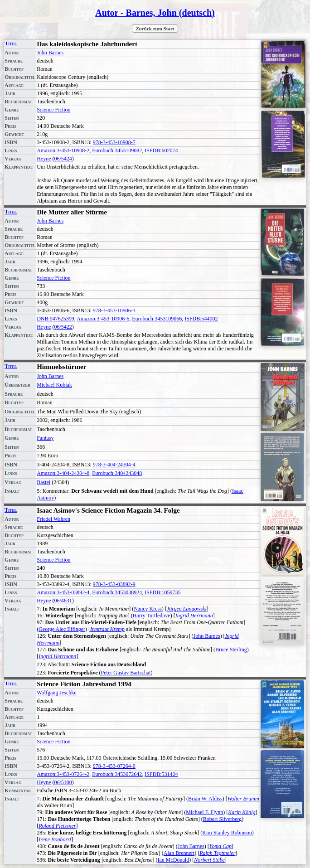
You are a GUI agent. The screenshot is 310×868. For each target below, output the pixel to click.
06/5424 (63, 159)
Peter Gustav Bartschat (126, 673)
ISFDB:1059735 (162, 592)
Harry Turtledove (152, 616)
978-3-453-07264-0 (114, 766)
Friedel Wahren (53, 519)
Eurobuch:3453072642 (117, 774)
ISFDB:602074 (161, 150)
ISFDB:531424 (161, 774)
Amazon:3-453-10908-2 (63, 150)
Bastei (44, 482)
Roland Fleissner (57, 826)
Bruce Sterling (231, 650)
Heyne (44, 159)
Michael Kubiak (54, 385)
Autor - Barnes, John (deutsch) (155, 13)
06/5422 (63, 327)
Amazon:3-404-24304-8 (63, 473)
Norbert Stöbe (209, 860)
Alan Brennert (179, 853)
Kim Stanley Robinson (227, 833)
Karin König (242, 812)
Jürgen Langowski (187, 609)
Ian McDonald (174, 860)
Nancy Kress (148, 609)
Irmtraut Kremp (107, 629)
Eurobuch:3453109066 (157, 319)
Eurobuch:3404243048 (117, 473)
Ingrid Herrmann (194, 616)
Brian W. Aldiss (205, 799)
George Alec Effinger (62, 629)
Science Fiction (53, 110)
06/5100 (63, 782)
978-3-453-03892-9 (114, 584)
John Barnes (50, 53)
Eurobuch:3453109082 (117, 150)
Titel (11, 44)
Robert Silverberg (222, 819)
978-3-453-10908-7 (114, 142)
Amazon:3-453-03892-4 (63, 592)
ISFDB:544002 (201, 319)
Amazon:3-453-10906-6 (103, 319)
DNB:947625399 (56, 319)
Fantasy (45, 438)
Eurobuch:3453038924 (117, 592)
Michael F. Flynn (204, 812)
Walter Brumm (243, 799)
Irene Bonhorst (55, 839)
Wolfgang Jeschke (56, 693)
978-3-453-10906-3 (114, 310)
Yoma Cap (220, 846)
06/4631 (63, 601)
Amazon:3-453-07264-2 (63, 774)
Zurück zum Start (155, 29)
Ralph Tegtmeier (217, 853)
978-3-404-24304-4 (114, 465)
